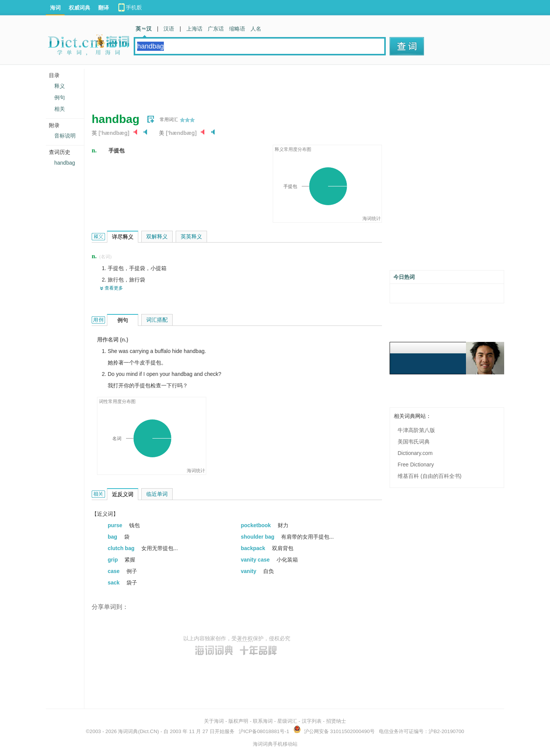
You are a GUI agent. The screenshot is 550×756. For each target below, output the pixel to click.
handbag (65, 163)
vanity (249, 571)
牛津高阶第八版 (416, 430)
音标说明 (65, 136)
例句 (60, 97)
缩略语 (237, 29)
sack (114, 583)
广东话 (216, 29)
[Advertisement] (231, 86)
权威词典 (79, 8)
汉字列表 (312, 721)
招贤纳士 (336, 721)
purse (116, 525)
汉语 (169, 29)
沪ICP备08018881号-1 (264, 731)
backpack (254, 548)
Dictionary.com (415, 453)
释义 (60, 86)
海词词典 (128, 731)
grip (113, 560)
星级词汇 (287, 721)
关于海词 (214, 721)
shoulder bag (259, 537)
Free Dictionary (416, 465)
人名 (256, 29)
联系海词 (263, 721)
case (114, 571)
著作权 (245, 638)
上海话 (194, 29)
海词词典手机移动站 (275, 744)
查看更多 (114, 288)
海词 (55, 8)
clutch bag (122, 548)
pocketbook (257, 525)
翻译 (104, 8)
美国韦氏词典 (414, 442)
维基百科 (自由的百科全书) (429, 476)
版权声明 (238, 721)
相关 (60, 109)
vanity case (256, 560)
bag (113, 537)
